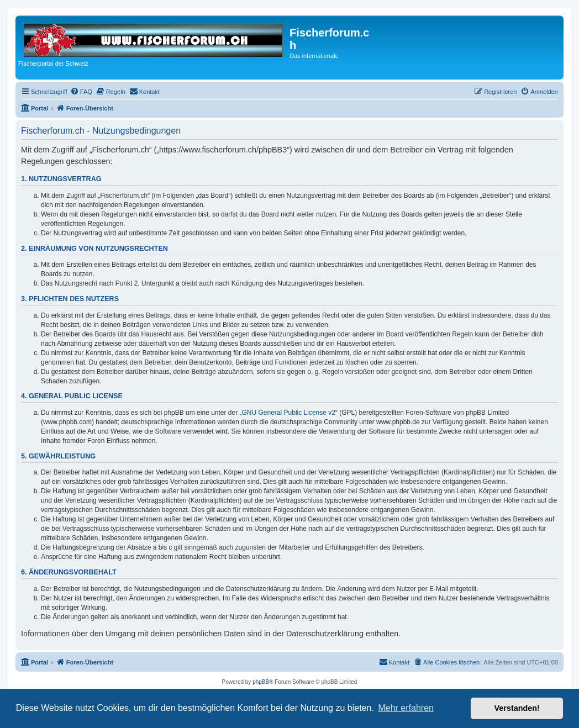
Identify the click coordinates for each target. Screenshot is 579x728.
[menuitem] (81, 92)
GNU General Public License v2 (289, 413)
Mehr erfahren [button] (406, 708)
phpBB (261, 682)
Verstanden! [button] (517, 708)
